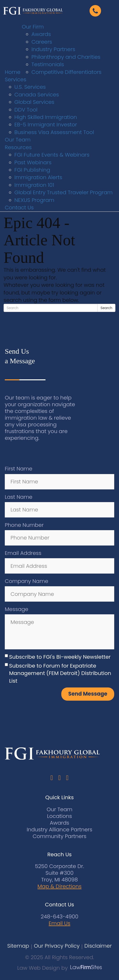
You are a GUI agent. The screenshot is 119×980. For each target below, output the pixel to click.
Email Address (23, 553)
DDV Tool (26, 110)
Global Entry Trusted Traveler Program (63, 192)
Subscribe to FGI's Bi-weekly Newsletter (60, 657)
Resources (18, 147)
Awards (41, 34)
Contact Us (19, 208)
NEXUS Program (34, 200)
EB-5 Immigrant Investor (46, 125)
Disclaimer (98, 946)
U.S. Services (30, 87)
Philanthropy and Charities (66, 57)
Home (13, 72)
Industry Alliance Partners (59, 830)
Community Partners (59, 836)
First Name (19, 469)
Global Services (34, 102)
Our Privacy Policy (57, 946)
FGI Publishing (32, 170)
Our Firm (33, 27)
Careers (42, 42)
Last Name (19, 497)
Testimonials (48, 64)
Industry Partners (53, 49)
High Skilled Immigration (46, 117)
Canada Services (37, 95)
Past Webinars (33, 162)
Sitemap (18, 946)
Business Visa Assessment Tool (54, 132)
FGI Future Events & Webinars (52, 155)
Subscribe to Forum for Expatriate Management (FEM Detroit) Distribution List (60, 673)
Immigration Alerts (38, 177)
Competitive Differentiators (66, 72)
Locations (60, 816)
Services (16, 79)
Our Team (18, 140)
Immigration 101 (34, 185)
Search (106, 308)
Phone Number (24, 525)
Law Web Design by (42, 968)
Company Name (26, 581)
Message (17, 609)
